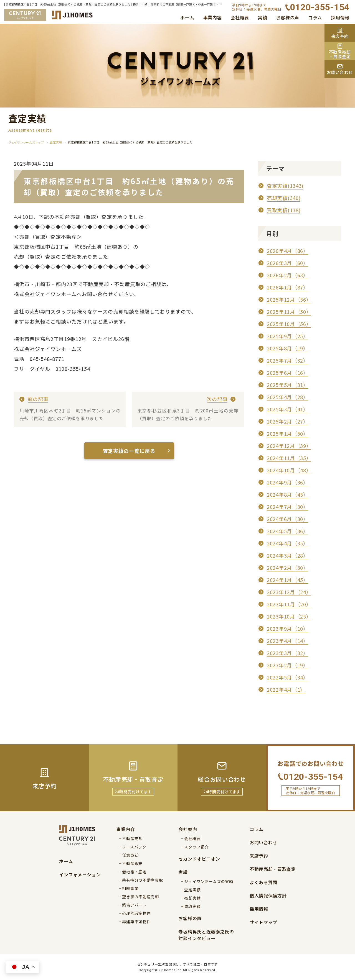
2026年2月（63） (288, 275)
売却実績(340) (284, 198)
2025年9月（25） (288, 336)
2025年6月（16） (288, 373)
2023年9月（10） (288, 628)
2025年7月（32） (288, 360)
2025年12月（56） (289, 299)
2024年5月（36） (288, 531)
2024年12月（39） (289, 446)
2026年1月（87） (288, 287)
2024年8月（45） (288, 494)
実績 (263, 17)
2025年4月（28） (288, 397)
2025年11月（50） (289, 312)
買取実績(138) (284, 210)
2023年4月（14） (288, 641)
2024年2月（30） (288, 568)
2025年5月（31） (288, 385)
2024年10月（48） (289, 470)
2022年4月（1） (286, 689)
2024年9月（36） (288, 482)
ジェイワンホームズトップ (26, 142)
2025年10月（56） (289, 324)
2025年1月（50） (288, 433)
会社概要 (240, 17)
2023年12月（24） (289, 592)
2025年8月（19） (288, 348)
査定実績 (56, 142)
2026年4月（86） (288, 251)
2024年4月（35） (288, 543)
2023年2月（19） (288, 665)
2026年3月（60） (288, 263)
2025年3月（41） (288, 409)
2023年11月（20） (289, 604)
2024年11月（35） (289, 458)
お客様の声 (288, 17)
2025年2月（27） (288, 421)
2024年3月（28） (288, 555)
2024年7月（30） (288, 507)
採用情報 (340, 17)
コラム (315, 17)
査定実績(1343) (285, 186)
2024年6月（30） (288, 519)
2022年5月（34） (288, 677)
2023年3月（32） (288, 653)
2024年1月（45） (288, 580)
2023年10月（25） (289, 616)
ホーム (187, 17)
